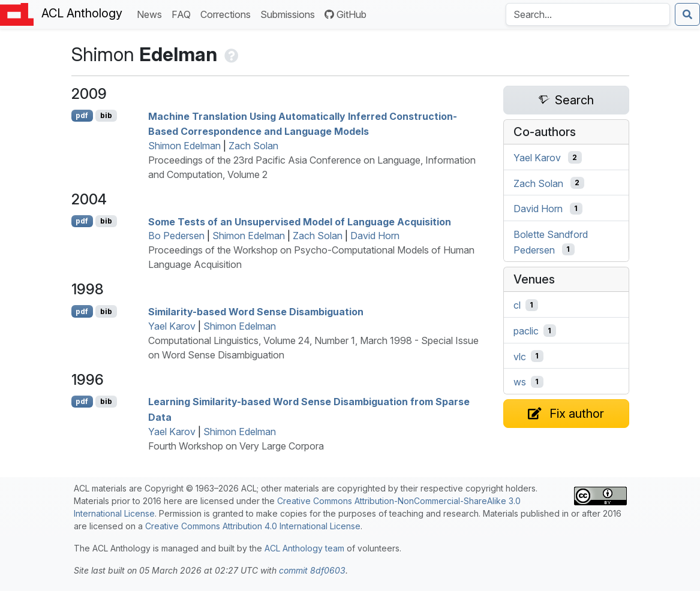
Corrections (228, 13)
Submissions (290, 13)
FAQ (184, 13)
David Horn (375, 236)
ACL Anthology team (304, 548)
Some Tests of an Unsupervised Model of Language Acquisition (300, 221)
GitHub (346, 14)
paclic (526, 331)
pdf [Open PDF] (82, 115)
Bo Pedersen (176, 236)
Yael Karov (172, 326)
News (152, 13)
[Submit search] (687, 14)
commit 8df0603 (312, 570)
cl (517, 305)
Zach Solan (253, 146)
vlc (520, 356)
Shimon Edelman (184, 146)
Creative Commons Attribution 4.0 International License (253, 526)
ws (520, 382)
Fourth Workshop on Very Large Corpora (236, 446)
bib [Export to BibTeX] (106, 115)
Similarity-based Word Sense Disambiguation (256, 312)
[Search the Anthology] (588, 14)
